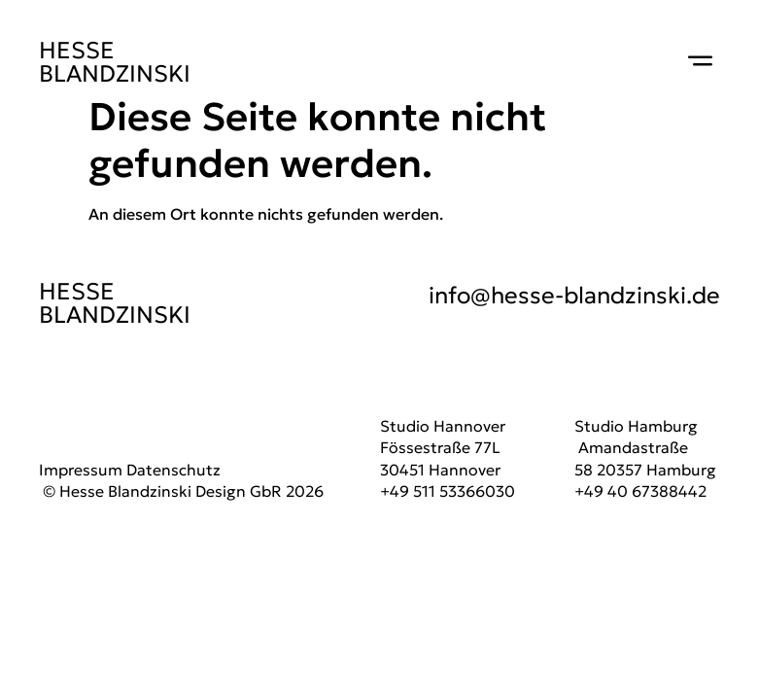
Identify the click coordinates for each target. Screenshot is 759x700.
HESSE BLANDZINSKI (115, 62)
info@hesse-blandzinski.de (574, 296)
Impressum (81, 470)
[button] (701, 62)
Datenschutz (173, 470)
